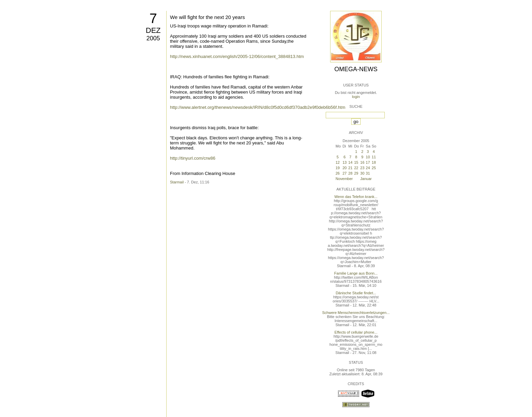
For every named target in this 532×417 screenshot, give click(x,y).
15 (356, 162)
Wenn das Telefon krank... (356, 197)
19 (338, 168)
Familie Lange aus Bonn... (356, 273)
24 (368, 168)
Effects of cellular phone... (356, 332)
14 (350, 162)
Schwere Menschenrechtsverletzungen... (356, 313)
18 (374, 162)
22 (356, 168)
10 (368, 157)
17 (368, 162)
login (356, 97)
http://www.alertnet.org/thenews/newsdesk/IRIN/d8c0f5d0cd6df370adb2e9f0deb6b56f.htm (258, 107)
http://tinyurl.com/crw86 (193, 158)
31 (368, 173)
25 (374, 168)
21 (350, 168)
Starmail (177, 182)
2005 (153, 38)
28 (350, 173)
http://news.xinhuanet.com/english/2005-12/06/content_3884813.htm (237, 56)
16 (362, 162)
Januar (366, 179)
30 (362, 173)
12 (338, 162)
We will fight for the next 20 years (207, 17)
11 (374, 157)
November (344, 179)
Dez (153, 30)
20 (344, 168)
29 (356, 173)
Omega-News (356, 69)
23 (362, 168)
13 (344, 162)
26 (338, 173)
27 (344, 173)
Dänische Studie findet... (356, 293)
